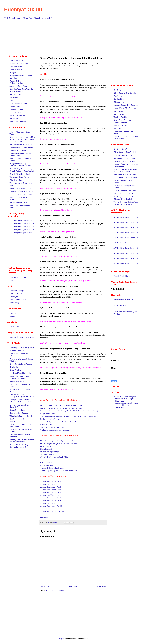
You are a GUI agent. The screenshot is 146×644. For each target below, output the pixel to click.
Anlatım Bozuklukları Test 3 (51, 487)
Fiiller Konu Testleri (17, 180)
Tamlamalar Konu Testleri (19, 177)
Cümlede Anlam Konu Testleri (21, 147)
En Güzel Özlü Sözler (18, 300)
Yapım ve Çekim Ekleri (18, 103)
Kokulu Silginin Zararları (19, 413)
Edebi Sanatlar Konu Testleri (125, 152)
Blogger (61, 639)
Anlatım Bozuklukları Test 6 (51, 495)
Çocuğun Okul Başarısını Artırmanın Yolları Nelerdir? (20, 401)
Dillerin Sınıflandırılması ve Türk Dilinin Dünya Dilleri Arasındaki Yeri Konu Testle (22, 139)
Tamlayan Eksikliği (47, 460)
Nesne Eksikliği (46, 449)
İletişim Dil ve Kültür (17, 61)
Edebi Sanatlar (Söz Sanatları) (125, 93)
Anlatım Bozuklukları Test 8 (51, 501)
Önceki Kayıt (101, 586)
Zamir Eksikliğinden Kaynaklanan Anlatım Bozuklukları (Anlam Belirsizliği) (68, 416)
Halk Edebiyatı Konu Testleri (125, 175)
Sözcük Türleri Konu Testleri (20, 174)
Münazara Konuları (17, 351)
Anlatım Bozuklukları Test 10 (51, 506)
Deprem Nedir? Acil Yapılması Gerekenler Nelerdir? (21, 446)
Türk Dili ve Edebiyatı (18, 277)
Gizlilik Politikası (120, 306)
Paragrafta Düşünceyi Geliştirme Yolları (18, 82)
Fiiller (12, 100)
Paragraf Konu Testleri (18, 150)
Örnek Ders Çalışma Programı (21, 364)
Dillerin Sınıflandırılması (19, 64)
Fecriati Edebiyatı (120, 125)
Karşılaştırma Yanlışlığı (49, 414)
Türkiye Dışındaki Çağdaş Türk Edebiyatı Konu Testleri (126, 203)
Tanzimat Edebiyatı (121, 117)
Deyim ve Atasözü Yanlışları (51, 419)
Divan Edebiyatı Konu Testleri (125, 178)
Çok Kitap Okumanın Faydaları (22, 348)
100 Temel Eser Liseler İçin (20, 373)
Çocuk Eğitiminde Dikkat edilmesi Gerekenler (19, 377)
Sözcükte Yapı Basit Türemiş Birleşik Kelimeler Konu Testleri (22, 170)
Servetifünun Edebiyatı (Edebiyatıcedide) (122, 121)
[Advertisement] (70, 37)
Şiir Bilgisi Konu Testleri (123, 149)
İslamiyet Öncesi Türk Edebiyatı (126, 105)
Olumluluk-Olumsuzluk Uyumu (52, 468)
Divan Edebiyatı (120, 114)
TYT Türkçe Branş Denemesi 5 (22, 233)
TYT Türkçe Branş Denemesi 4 (22, 230)
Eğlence (13, 313)
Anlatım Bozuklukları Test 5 (51, 492)
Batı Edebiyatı (119, 99)
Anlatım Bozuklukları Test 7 (51, 498)
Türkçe (12, 280)
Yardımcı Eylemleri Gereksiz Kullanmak (55, 430)
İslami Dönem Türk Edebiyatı (125, 108)
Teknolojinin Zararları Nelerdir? (22, 416)
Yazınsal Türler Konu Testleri (125, 155)
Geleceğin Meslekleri (18, 410)
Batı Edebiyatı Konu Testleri (124, 158)
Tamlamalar (14, 97)
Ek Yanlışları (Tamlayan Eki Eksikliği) (54, 457)
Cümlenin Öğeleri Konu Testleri (22, 191)
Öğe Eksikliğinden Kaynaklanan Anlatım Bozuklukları (60, 444)
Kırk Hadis (14, 367)
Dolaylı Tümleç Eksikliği (50, 452)
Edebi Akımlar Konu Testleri (124, 161)
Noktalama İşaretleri (17, 115)
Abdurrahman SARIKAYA (123, 299)
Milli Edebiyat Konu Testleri (124, 194)
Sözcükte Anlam (16, 67)
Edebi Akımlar (119, 102)
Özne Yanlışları (46, 446)
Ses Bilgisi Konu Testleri (19, 202)
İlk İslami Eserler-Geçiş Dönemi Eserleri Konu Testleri (126, 170)
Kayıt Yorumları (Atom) (55, 591)
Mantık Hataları (46, 425)
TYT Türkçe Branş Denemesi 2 (22, 224)
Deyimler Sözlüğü (16, 294)
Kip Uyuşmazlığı (47, 465)
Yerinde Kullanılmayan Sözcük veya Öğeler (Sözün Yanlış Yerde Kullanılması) (69, 411)
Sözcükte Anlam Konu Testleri (21, 144)
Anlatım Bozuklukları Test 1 (51, 482)
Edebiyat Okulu (23, 10)
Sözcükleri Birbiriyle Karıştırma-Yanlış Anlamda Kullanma (62, 408)
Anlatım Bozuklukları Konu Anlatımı (54, 511)
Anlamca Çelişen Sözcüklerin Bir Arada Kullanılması (60, 422)
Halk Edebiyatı (119, 111)
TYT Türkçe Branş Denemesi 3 (22, 227)
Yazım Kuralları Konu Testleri (21, 194)
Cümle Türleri (15, 106)
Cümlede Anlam (16, 70)
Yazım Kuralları (15, 112)
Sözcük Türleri (15, 94)
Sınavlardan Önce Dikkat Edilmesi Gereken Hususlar (20, 355)
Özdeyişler (14, 297)
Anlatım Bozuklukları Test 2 (51, 484)
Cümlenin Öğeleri (16, 109)
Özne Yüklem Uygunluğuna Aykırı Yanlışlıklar (57, 441)
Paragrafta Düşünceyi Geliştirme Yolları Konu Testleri (21, 165)
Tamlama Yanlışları (47, 454)
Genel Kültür (14, 327)
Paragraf (13, 73)
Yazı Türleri (118, 96)
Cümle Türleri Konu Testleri (20, 188)
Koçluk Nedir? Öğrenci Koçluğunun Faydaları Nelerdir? (22, 396)
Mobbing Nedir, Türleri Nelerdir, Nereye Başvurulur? (22, 441)
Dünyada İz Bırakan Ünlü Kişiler (22, 337)
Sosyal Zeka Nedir (17, 381)
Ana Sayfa (44, 517)
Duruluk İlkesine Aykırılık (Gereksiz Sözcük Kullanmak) (61, 405)
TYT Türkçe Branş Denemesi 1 (22, 221)
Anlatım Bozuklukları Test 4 (51, 490)
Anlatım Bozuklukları (18, 122)
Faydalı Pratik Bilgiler (122, 276)
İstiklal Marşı (14, 303)
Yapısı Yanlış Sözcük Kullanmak (52, 427)
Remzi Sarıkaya (16, 370)
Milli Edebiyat (119, 128)
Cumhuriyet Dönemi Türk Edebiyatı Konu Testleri (123, 198)
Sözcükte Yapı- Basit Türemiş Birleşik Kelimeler (21, 90)
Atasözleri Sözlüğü (17, 291)
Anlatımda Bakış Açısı (18, 86)
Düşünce (13, 316)
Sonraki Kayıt (45, 586)
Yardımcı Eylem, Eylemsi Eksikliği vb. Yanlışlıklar (59, 471)
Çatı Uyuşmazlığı (47, 463)
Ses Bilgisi (14, 119)
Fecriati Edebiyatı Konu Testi (125, 191)
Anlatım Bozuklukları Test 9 (51, 503)
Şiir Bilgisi (117, 90)
